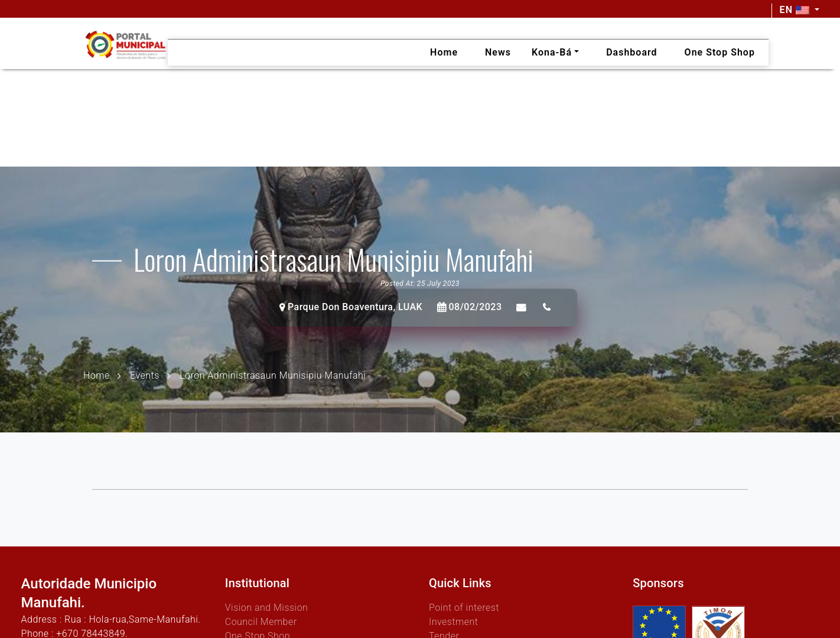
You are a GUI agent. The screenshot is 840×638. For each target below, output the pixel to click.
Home (97, 375)
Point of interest (464, 608)
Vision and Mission (267, 608)
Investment (453, 622)
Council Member (261, 622)
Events (145, 375)
